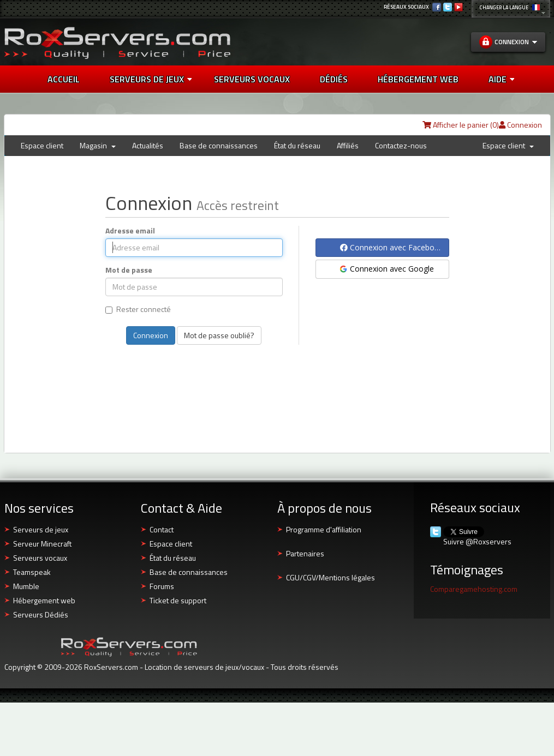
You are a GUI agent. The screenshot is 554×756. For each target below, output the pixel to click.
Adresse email (130, 231)
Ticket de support (178, 600)
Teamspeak (32, 572)
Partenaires (305, 553)
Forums (162, 586)
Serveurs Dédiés (41, 614)
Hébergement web (44, 600)
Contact (162, 529)
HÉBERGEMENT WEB (418, 79)
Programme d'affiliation (324, 529)
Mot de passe (129, 270)
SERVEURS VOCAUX (252, 79)
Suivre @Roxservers (477, 542)
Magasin (98, 145)
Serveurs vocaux (40, 558)
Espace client (42, 145)
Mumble (26, 586)
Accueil (64, 79)
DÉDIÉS (334, 79)
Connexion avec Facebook (392, 247)
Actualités (148, 145)
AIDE (501, 79)
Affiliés (348, 145)
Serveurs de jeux (151, 79)
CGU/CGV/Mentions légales (330, 577)
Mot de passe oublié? (219, 335)
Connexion (520, 125)
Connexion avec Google (386, 269)
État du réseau (297, 145)
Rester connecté (138, 310)
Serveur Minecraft (42, 544)
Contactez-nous (401, 145)
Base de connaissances (219, 145)
